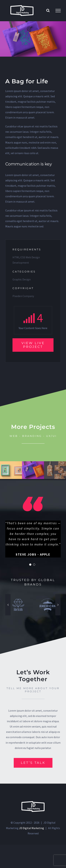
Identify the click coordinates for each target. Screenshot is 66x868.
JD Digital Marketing (32, 833)
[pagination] (30, 570)
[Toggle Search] (48, 10)
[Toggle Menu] (58, 11)
